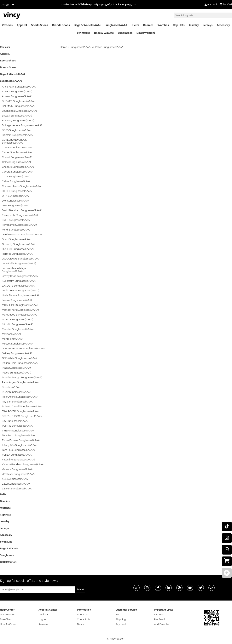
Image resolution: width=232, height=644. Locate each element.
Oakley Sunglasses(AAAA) (17, 353)
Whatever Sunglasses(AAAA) (19, 474)
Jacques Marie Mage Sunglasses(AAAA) (14, 270)
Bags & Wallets (104, 33)
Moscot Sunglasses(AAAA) (17, 344)
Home (64, 47)
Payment (121, 624)
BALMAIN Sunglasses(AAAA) (19, 106)
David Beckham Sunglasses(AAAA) (22, 210)
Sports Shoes (40, 25)
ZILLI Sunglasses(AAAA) (16, 484)
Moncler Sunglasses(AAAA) (18, 329)
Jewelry (194, 25)
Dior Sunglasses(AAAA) (15, 201)
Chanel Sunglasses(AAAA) (17, 157)
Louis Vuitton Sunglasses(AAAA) (20, 291)
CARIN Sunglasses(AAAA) (17, 148)
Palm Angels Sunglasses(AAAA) (20, 382)
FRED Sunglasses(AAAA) (16, 220)
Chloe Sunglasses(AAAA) (16, 162)
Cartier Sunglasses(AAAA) (17, 152)
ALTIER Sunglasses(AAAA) (17, 91)
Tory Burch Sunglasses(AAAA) (19, 435)
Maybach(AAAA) (11, 334)
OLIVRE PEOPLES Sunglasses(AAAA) (23, 348)
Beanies (148, 25)
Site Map (159, 615)
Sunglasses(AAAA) (116, 25)
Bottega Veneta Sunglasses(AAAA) (22, 125)
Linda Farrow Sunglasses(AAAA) (20, 295)
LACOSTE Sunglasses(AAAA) (19, 286)
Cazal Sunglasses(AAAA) (16, 177)
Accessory (223, 25)
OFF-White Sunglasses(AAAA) (19, 358)
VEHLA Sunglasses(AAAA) (17, 455)
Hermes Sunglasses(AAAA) (17, 254)
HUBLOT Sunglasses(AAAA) (18, 249)
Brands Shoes (61, 25)
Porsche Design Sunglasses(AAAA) (22, 377)
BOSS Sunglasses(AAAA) (16, 130)
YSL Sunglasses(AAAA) (15, 479)
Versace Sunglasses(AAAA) (18, 469)
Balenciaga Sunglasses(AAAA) (19, 111)
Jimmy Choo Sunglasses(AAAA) (20, 276)
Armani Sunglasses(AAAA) (17, 96)
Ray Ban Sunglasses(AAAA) (18, 402)
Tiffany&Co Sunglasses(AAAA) (19, 445)
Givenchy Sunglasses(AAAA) (18, 244)
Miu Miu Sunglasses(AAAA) (17, 324)
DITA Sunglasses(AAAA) (16, 196)
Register (43, 615)
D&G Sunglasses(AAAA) (16, 205)
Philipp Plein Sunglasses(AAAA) (20, 363)
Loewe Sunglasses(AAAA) (17, 300)
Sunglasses (125, 33)
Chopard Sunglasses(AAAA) (18, 167)
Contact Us (83, 619)
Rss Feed (159, 619)
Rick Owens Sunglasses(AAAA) (20, 397)
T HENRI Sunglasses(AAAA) (18, 431)
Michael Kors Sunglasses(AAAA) (20, 310)
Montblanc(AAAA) (12, 339)
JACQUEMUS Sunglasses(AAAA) (21, 259)
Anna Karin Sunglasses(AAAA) (19, 87)
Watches (163, 25)
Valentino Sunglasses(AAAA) (18, 460)
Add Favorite (161, 624)
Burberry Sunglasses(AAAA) (18, 120)
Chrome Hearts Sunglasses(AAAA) (22, 186)
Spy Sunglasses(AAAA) (15, 421)
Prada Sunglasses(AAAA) (16, 368)
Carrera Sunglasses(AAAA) (17, 172)
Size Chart (6, 619)
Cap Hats (179, 25)
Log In (42, 619)
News (80, 624)
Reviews (7, 25)
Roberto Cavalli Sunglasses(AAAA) (22, 406)
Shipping (121, 619)
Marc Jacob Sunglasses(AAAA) (20, 315)
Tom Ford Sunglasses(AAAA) (18, 450)
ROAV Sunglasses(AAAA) (16, 392)
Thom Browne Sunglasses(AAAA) (21, 440)
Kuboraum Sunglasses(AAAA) (19, 281)
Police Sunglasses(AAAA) (110, 47)
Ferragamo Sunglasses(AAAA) (19, 225)
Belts (136, 25)
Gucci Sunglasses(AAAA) (16, 239)
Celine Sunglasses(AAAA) (17, 181)
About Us (82, 615)
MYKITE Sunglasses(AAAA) (17, 319)
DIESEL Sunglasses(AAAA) (17, 191)
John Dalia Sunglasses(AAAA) (19, 263)
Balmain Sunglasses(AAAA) (18, 135)
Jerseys (208, 25)
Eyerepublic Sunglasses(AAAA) (20, 215)
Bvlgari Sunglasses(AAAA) (17, 116)
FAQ (118, 615)
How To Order (8, 624)
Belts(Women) (146, 33)
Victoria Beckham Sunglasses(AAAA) (23, 464)
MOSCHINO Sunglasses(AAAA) (20, 305)
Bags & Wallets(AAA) (87, 25)
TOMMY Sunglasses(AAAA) (18, 426)
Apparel (22, 25)
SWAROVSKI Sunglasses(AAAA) (20, 411)
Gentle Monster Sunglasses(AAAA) (22, 234)
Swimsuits (84, 33)
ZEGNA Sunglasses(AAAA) (17, 489)
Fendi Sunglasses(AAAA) (16, 230)
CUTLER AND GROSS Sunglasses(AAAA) (14, 141)
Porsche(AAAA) (11, 387)
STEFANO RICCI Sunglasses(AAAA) (22, 416)
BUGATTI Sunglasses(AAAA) (18, 101)
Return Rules (7, 615)
